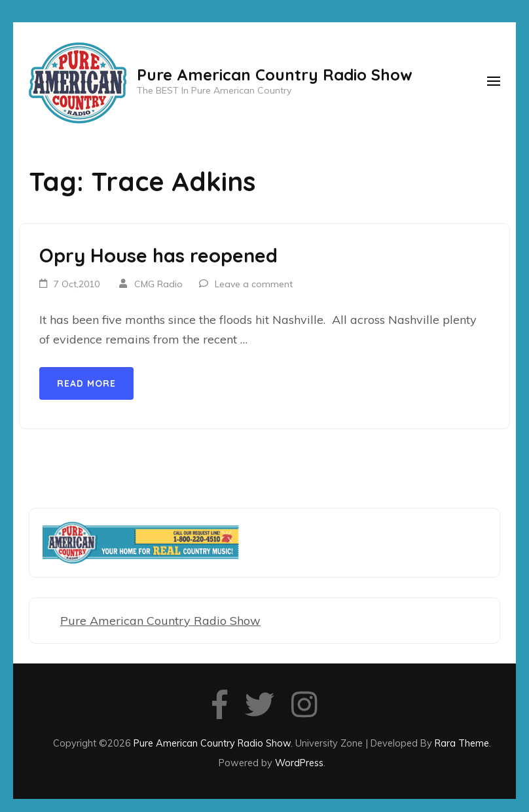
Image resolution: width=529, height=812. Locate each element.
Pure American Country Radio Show (275, 75)
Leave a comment (254, 284)
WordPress (299, 763)
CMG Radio (158, 284)
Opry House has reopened (158, 255)
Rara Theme (462, 743)
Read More (86, 383)
